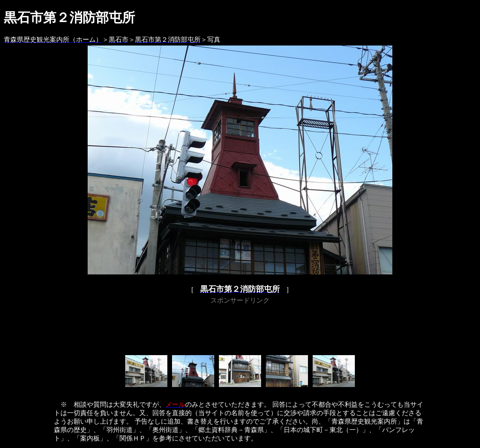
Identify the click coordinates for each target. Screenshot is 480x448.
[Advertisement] (240, 328)
